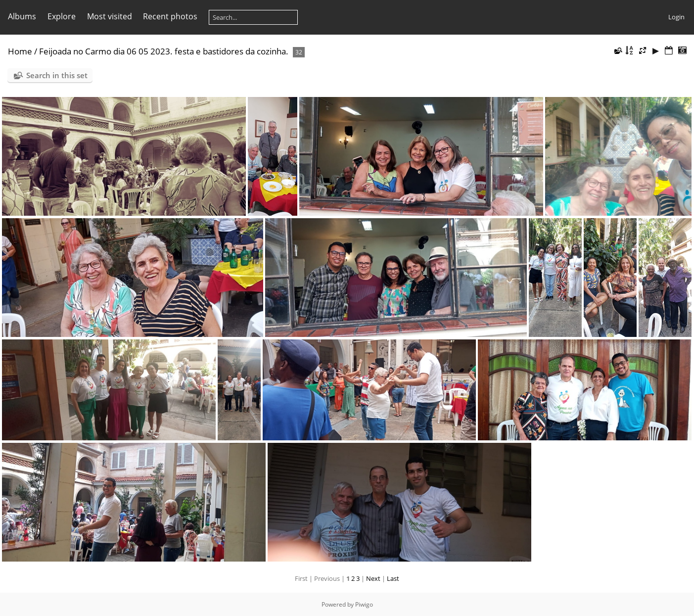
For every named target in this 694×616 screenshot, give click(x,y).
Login (676, 17)
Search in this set (57, 75)
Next (373, 578)
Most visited (110, 16)
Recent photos (170, 16)
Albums (22, 16)
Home (20, 51)
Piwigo (364, 604)
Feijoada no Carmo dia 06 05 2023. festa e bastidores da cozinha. (164, 51)
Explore (62, 16)
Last (393, 578)
